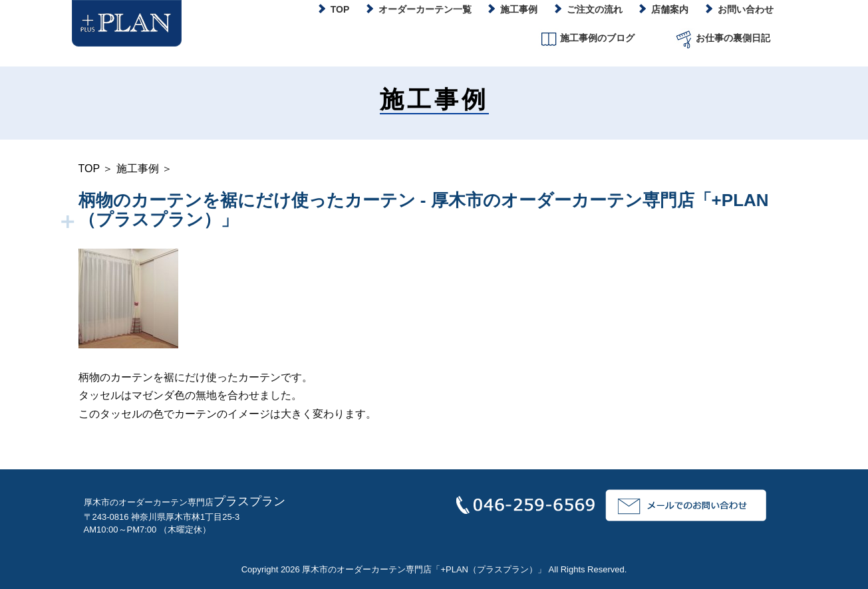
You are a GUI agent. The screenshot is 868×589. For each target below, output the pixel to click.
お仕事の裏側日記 (722, 39)
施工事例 (138, 169)
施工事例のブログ (586, 39)
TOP (89, 169)
